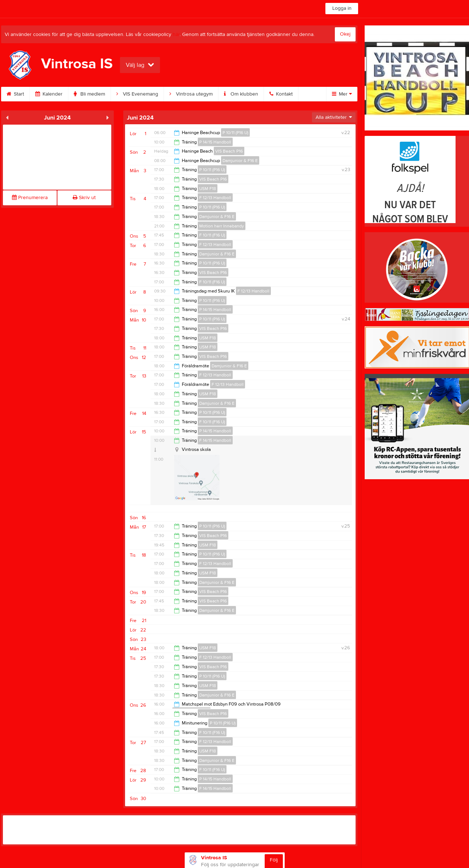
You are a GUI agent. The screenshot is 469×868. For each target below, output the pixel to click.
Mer (342, 94)
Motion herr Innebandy (222, 226)
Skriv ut (84, 198)
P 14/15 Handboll (215, 142)
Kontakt (281, 94)
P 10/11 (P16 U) (235, 133)
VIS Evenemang (137, 94)
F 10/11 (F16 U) (212, 235)
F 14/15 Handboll (215, 440)
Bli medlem (89, 94)
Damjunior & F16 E (240, 161)
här (176, 35)
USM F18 (208, 189)
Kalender (49, 94)
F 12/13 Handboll (215, 198)
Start (15, 94)
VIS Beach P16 (229, 151)
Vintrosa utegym (191, 94)
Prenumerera (30, 198)
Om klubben (241, 94)
